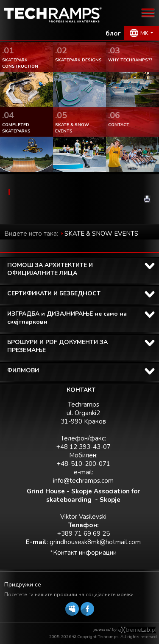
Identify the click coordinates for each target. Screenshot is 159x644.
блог (113, 33)
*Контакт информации (83, 553)
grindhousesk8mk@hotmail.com (95, 542)
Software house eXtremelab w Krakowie (137, 630)
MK (144, 33)
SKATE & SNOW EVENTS (101, 234)
